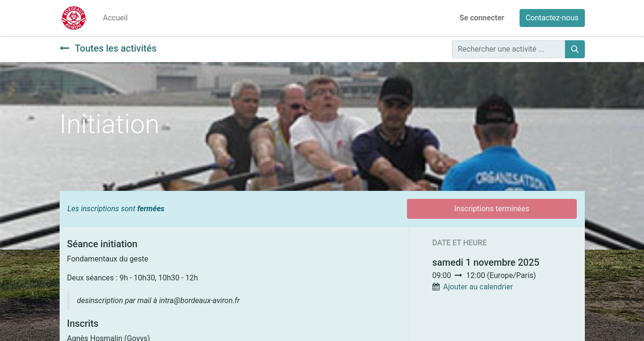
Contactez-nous (552, 18)
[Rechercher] (575, 49)
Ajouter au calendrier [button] (478, 287)
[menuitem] (115, 18)
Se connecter (482, 18)
